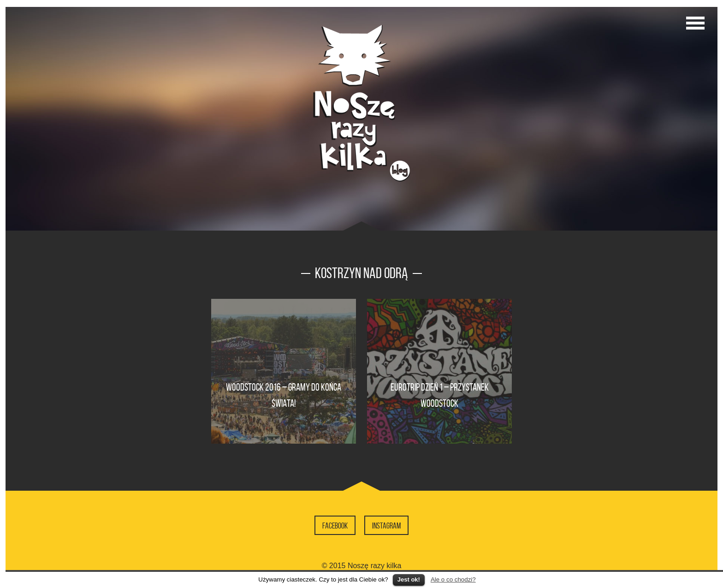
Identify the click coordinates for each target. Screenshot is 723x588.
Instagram (386, 526)
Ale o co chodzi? (453, 579)
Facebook (335, 526)
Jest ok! (409, 579)
